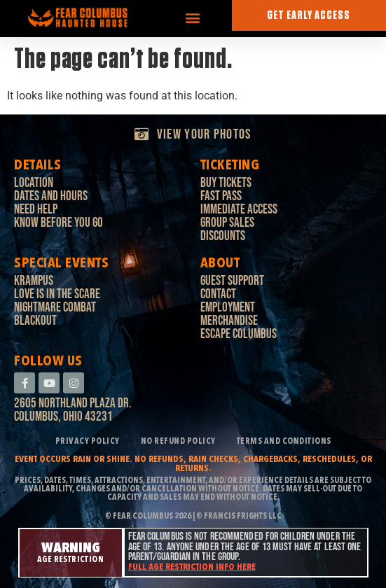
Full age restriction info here (192, 567)
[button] (193, 18)
